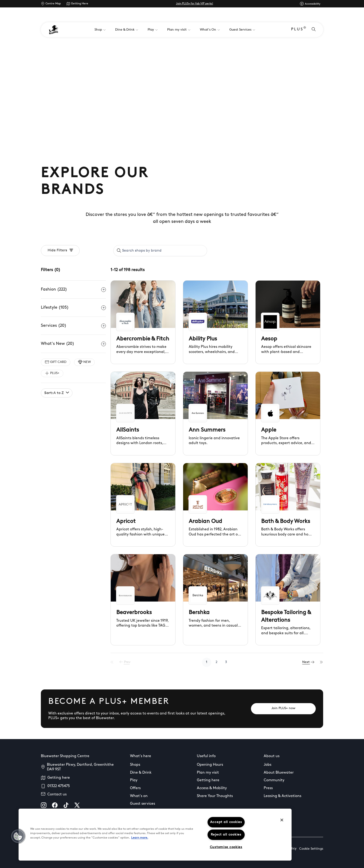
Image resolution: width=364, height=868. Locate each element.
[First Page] (115, 662)
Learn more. (140, 838)
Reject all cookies (226, 835)
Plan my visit (208, 773)
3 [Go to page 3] (227, 662)
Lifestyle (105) (73, 308)
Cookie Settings (311, 849)
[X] (77, 805)
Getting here (59, 778)
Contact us (57, 794)
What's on (139, 796)
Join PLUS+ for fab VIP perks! (195, 4)
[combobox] (160, 251)
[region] (155, 835)
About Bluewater (279, 773)
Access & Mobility (212, 788)
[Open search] (314, 30)
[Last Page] (322, 662)
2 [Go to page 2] (218, 662)
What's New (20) (73, 344)
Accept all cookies (226, 822)
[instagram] (44, 805)
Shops (135, 765)
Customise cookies (226, 847)
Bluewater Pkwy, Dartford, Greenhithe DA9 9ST (80, 767)
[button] (18, 836)
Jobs (268, 765)
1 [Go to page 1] (208, 662)
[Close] (282, 820)
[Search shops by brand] (163, 251)
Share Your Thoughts (215, 796)
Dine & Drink (141, 773)
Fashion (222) (73, 290)
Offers (135, 788)
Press (268, 788)
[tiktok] (66, 805)
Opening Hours (210, 765)
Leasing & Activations (283, 796)
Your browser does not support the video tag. (182, 93)
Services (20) (73, 326)
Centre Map (53, 4)
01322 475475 (59, 786)
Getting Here (80, 4)
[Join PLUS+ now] (283, 709)
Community (274, 780)
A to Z (57, 393)
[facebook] (55, 805)
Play (134, 780)
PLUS (299, 30)
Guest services (143, 804)
